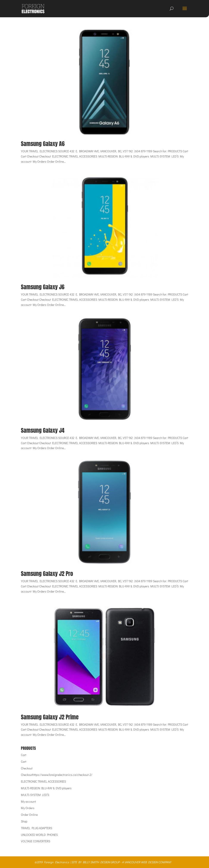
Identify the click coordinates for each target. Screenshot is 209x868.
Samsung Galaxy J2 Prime (50, 717)
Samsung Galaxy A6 (43, 144)
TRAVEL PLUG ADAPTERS (37, 828)
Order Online (29, 815)
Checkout (27, 768)
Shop (24, 821)
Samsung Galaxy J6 (43, 287)
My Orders (28, 808)
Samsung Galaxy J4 (43, 430)
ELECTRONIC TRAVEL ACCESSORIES (43, 781)
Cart (24, 755)
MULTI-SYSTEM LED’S (35, 795)
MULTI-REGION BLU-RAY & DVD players (46, 788)
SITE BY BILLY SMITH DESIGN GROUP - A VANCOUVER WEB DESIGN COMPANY (121, 862)
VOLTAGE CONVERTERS (36, 841)
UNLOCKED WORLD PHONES (39, 835)
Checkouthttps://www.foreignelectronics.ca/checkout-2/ (57, 775)
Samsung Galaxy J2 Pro (47, 574)
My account (28, 801)
